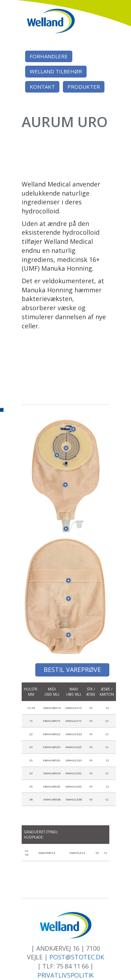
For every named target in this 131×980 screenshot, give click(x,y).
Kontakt (42, 87)
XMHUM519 (52, 721)
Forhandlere (49, 56)
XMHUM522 (52, 734)
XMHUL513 (74, 708)
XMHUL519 (74, 721)
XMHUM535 (52, 786)
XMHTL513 (77, 853)
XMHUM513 (52, 708)
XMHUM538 (52, 799)
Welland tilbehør (56, 71)
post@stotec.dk (77, 957)
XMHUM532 (52, 773)
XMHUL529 (74, 760)
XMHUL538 (74, 799)
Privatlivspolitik (65, 975)
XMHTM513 (47, 853)
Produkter (84, 87)
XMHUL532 (74, 773)
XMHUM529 (52, 760)
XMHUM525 (52, 747)
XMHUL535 (74, 786)
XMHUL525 (74, 747)
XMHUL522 (74, 734)
